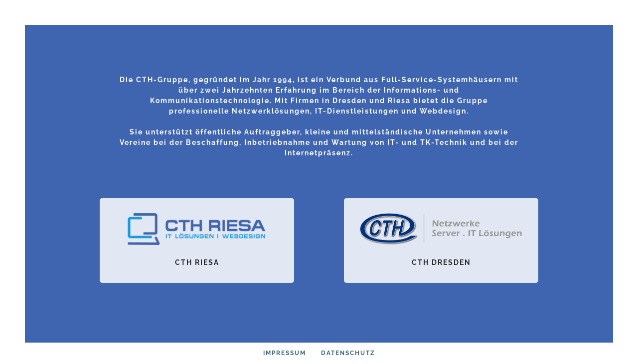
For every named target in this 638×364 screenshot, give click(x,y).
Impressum (285, 353)
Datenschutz (348, 353)
